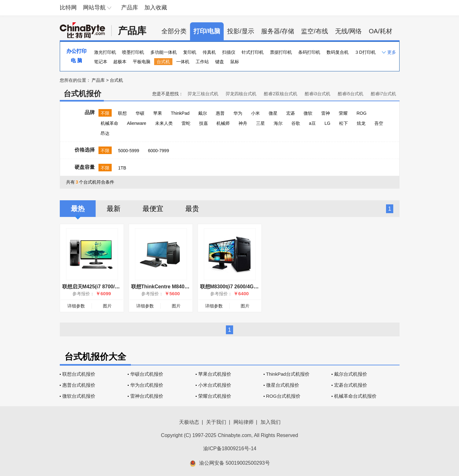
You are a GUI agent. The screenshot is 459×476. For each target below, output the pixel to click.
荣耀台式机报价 (215, 396)
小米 (255, 113)
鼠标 (235, 62)
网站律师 (243, 422)
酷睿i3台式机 (318, 94)
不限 (105, 113)
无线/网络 (349, 31)
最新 (114, 209)
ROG (361, 113)
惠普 (220, 113)
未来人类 (164, 123)
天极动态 (189, 422)
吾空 (379, 123)
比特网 (68, 8)
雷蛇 (186, 123)
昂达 (105, 133)
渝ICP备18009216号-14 (230, 448)
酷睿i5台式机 (351, 94)
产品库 (130, 8)
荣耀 (343, 113)
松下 (344, 123)
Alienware (136, 123)
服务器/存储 (278, 31)
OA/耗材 (380, 31)
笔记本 (101, 62)
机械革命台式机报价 (355, 396)
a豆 (312, 123)
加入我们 (271, 422)
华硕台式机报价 (147, 374)
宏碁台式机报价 (351, 385)
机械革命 (109, 123)
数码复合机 (338, 52)
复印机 (190, 52)
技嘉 (204, 123)
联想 (122, 113)
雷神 (326, 113)
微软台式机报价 (79, 396)
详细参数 (76, 306)
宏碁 (291, 113)
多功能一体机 (164, 52)
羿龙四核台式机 (241, 94)
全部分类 (174, 31)
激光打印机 (105, 52)
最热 (78, 209)
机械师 (223, 123)
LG (328, 123)
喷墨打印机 (133, 52)
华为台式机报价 (147, 385)
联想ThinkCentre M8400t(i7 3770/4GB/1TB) (182, 287)
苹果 (158, 113)
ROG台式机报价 (283, 396)
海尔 (278, 123)
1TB (122, 168)
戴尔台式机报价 (351, 374)
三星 (260, 123)
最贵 (192, 209)
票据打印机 (281, 52)
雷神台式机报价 (147, 396)
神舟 (243, 123)
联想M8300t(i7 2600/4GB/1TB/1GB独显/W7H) (252, 287)
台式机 (163, 62)
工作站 (202, 62)
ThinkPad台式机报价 (288, 374)
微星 (273, 113)
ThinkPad (180, 113)
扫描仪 (229, 52)
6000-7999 (158, 151)
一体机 (183, 62)
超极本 (120, 62)
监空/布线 (315, 31)
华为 (238, 113)
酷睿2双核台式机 (281, 94)
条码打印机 (309, 52)
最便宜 (153, 209)
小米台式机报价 (215, 385)
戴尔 (203, 113)
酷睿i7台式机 (384, 94)
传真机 (209, 52)
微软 (308, 113)
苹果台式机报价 (215, 374)
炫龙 (361, 123)
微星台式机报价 (283, 385)
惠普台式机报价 (79, 385)
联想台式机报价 (79, 374)
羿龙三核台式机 (203, 94)
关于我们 (216, 422)
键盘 (220, 62)
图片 (107, 306)
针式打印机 (253, 52)
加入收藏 (156, 8)
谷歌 (296, 123)
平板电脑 (142, 62)
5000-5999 (129, 151)
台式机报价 (82, 94)
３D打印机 (365, 52)
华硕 (140, 113)
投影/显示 (241, 31)
